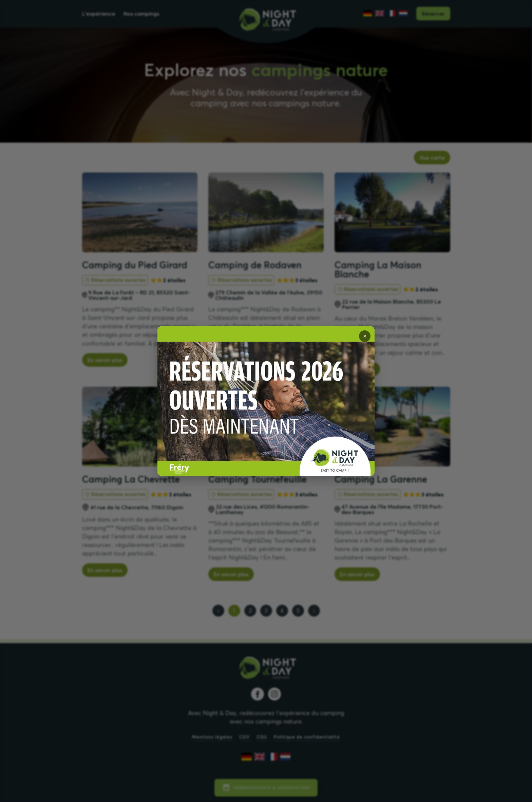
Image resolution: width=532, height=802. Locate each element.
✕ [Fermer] (365, 336)
